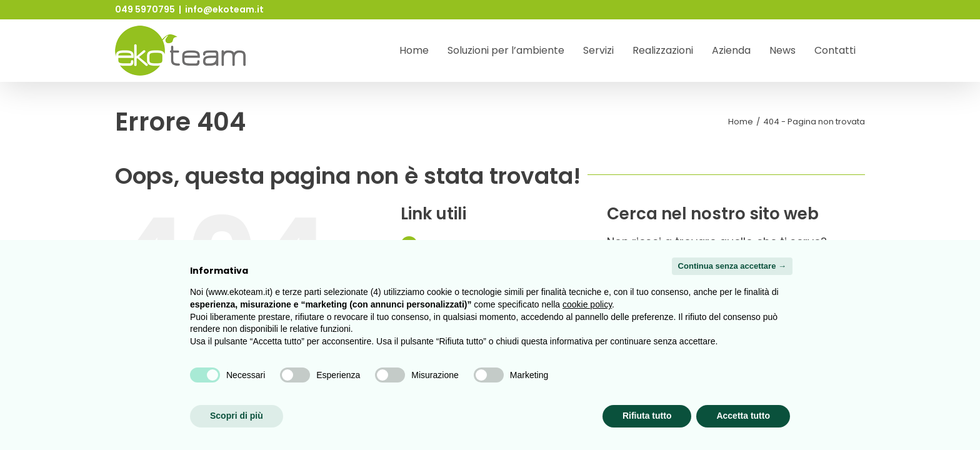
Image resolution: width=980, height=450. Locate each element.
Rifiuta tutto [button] (647, 416)
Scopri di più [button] (237, 416)
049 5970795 (145, 9)
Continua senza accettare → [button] (732, 266)
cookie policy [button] (587, 304)
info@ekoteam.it (224, 9)
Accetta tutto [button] (743, 416)
